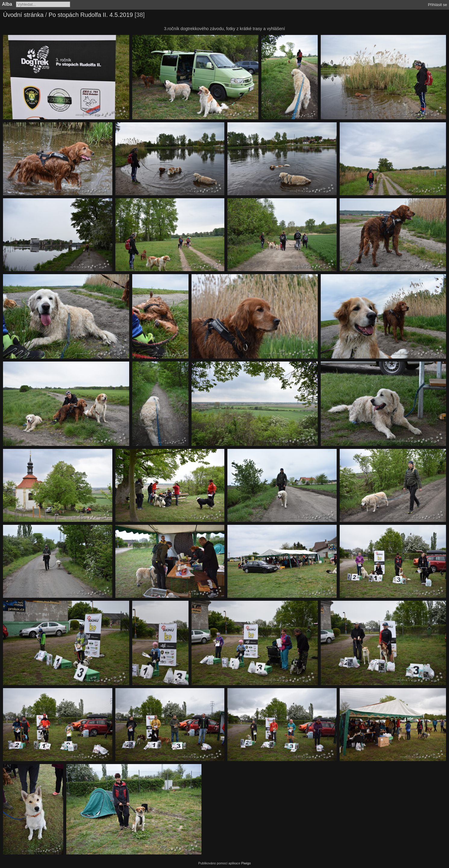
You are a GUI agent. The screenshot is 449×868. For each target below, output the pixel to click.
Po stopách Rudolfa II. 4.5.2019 (91, 15)
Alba (7, 4)
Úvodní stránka (23, 15)
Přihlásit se (438, 5)
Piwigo (246, 863)
